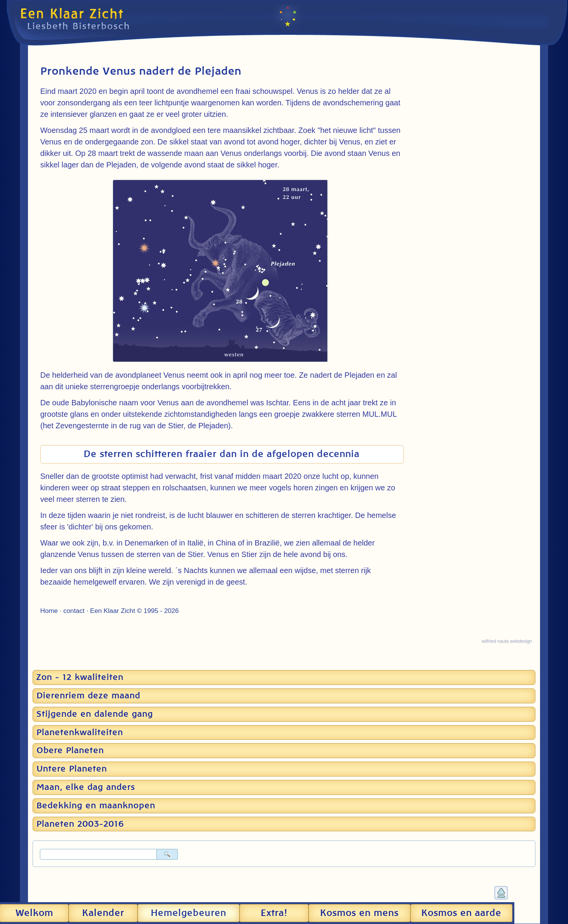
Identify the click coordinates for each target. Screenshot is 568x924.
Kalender (103, 913)
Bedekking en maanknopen (96, 806)
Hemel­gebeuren (188, 913)
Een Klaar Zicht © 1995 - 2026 (134, 611)
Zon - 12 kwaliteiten (80, 677)
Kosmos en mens (359, 913)
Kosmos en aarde (461, 913)
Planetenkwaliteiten (80, 732)
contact (74, 611)
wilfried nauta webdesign (507, 641)
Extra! (274, 913)
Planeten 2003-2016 (80, 824)
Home (49, 611)
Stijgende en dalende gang (95, 714)
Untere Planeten (72, 769)
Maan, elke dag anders (86, 787)
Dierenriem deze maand (88, 696)
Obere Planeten (70, 750)
